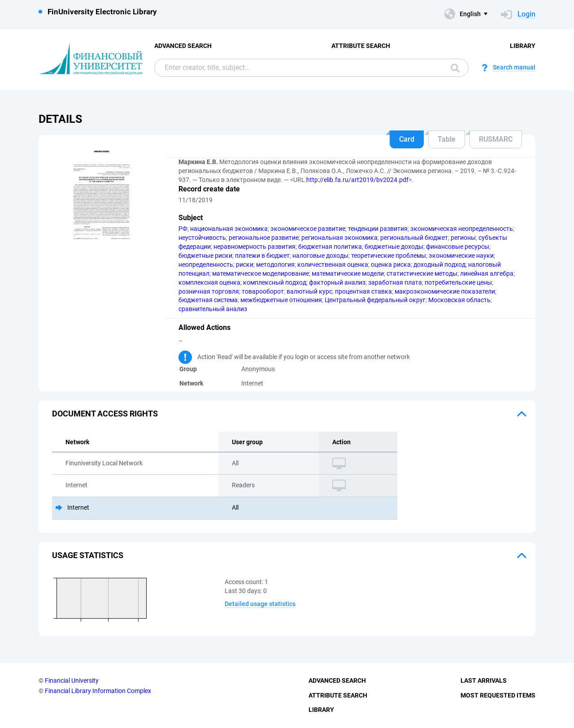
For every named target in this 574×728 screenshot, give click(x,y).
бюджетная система (208, 300)
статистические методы (422, 273)
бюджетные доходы (394, 247)
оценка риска (391, 264)
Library (523, 46)
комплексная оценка (209, 282)
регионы (463, 238)
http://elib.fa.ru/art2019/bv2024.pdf (357, 180)
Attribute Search (361, 46)
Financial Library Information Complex (98, 691)
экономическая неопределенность (462, 229)
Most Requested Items (498, 695)
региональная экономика (339, 238)
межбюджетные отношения (281, 300)
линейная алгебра (487, 273)
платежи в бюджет (262, 256)
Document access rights (105, 414)
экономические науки (461, 256)
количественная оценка (333, 264)
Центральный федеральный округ (375, 300)
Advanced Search (183, 46)
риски (245, 264)
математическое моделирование (261, 273)
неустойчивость (202, 238)
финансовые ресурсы (458, 247)
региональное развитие (264, 238)
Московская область (459, 300)
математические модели (348, 273)
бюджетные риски (205, 256)
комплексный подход (275, 282)
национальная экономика (229, 229)
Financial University (72, 680)
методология (275, 264)
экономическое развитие (308, 229)
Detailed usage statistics (260, 604)
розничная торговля (209, 291)
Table (447, 139)
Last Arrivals (484, 680)
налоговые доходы (320, 256)
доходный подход (439, 264)
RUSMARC (496, 139)
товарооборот (263, 291)
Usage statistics (88, 555)
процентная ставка (363, 291)
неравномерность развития (254, 247)
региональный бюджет (414, 238)
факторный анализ (337, 282)
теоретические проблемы (389, 256)
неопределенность (206, 264)
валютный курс (309, 291)
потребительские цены (458, 282)
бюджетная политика (330, 247)
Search (455, 68)
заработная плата (395, 282)
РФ (183, 229)
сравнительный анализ (213, 309)
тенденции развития (378, 229)
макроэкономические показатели (445, 291)
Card (407, 139)
